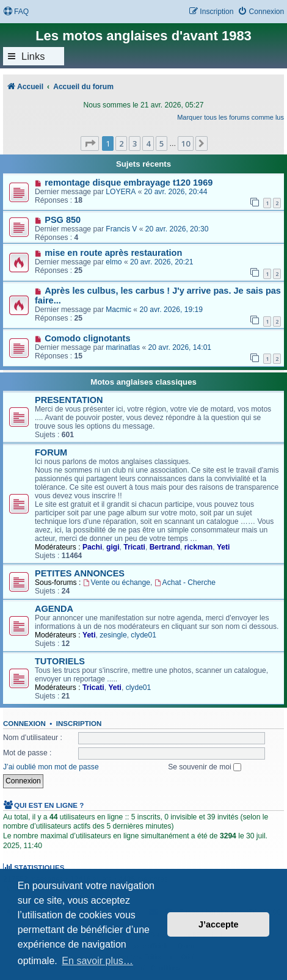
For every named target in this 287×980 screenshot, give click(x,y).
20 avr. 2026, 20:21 (162, 262)
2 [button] (121, 143)
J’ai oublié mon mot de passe (51, 767)
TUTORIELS (60, 661)
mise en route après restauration (113, 253)
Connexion (24, 724)
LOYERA (121, 192)
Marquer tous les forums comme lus (231, 117)
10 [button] (186, 143)
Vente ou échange (117, 583)
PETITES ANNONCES (80, 573)
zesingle (113, 635)
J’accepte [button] (219, 924)
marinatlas (123, 347)
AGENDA (54, 609)
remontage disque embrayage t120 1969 (129, 183)
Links (33, 56)
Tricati (134, 547)
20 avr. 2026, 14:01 (180, 347)
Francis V (121, 229)
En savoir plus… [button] (97, 961)
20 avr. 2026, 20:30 (177, 229)
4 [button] (148, 143)
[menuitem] (16, 12)
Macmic (118, 310)
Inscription (79, 724)
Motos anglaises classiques (143, 382)
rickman (198, 547)
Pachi (92, 547)
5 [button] (162, 143)
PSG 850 (63, 220)
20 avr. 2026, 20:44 (176, 192)
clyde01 (143, 635)
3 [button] (135, 143)
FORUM (51, 452)
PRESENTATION (69, 400)
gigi (113, 547)
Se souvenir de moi (205, 767)
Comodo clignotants (87, 338)
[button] (90, 143)
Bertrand (165, 547)
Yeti (223, 547)
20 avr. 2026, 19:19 (171, 310)
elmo (114, 262)
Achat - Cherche (185, 583)
